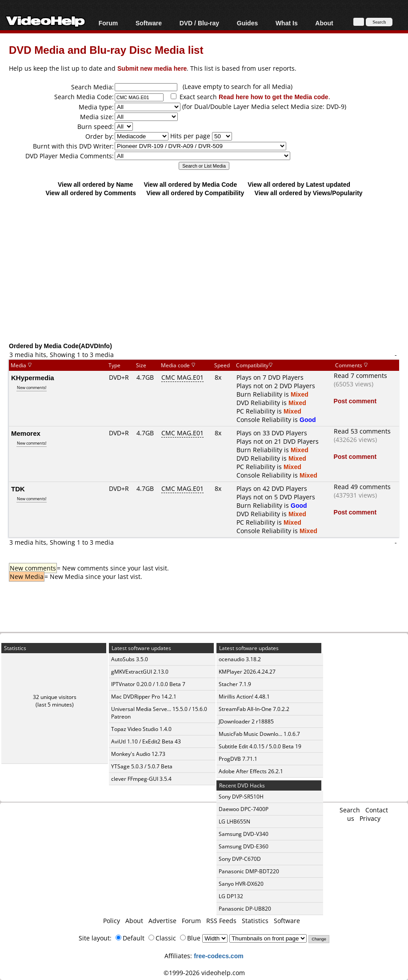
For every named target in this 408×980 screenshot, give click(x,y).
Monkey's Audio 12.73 (138, 754)
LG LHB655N (234, 821)
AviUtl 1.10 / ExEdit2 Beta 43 (146, 741)
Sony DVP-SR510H (241, 797)
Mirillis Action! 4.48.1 (244, 697)
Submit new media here (152, 68)
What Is (287, 23)
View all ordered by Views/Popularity (309, 193)
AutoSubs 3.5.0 (130, 659)
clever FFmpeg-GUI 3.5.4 (141, 779)
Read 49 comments (362, 487)
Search (350, 810)
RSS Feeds (221, 921)
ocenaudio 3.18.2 (240, 659)
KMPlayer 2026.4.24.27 (247, 672)
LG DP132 (231, 896)
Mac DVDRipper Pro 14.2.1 (144, 697)
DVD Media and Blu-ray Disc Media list (106, 50)
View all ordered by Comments (91, 193)
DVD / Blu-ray (199, 23)
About (324, 23)
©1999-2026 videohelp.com (204, 973)
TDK (18, 489)
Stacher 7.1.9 (235, 684)
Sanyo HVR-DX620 (241, 884)
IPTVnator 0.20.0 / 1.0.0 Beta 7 (148, 684)
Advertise (162, 921)
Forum (108, 23)
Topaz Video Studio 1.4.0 (141, 729)
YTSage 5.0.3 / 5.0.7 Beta (142, 766)
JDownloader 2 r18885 (246, 721)
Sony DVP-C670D (240, 859)
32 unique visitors (55, 697)
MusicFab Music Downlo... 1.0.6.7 (259, 734)
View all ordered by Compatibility (195, 193)
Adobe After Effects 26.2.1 (251, 771)
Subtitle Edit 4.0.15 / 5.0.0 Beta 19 (260, 746)
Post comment (355, 401)
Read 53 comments (362, 431)
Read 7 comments (360, 376)
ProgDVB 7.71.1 (238, 759)
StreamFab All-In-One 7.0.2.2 (254, 709)
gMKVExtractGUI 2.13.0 (140, 672)
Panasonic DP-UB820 (245, 909)
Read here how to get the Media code (274, 97)
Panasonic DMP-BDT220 (249, 871)
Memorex (26, 433)
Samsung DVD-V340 (244, 834)
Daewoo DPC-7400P (244, 809)
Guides (247, 23)
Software (149, 23)
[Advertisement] (208, 269)
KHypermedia (33, 378)
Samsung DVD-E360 (244, 846)
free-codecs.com (218, 956)
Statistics (255, 921)
